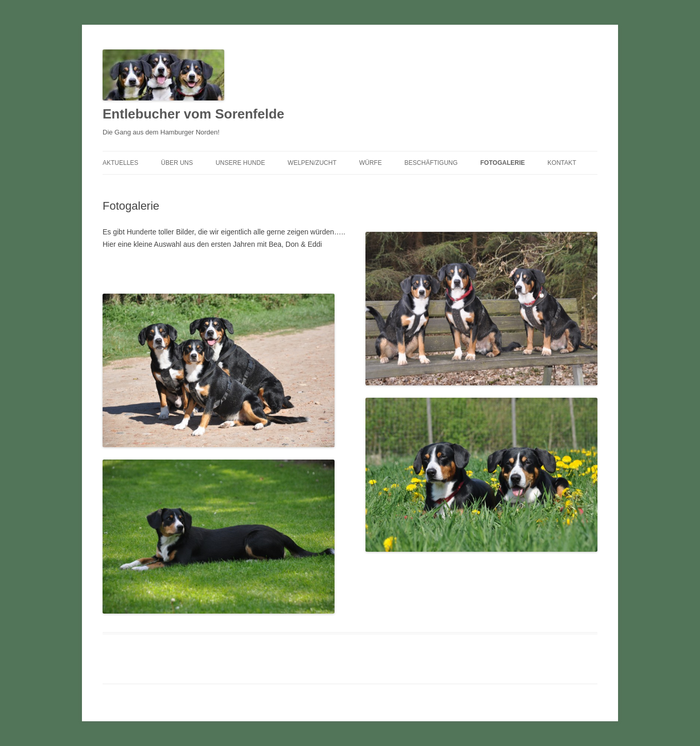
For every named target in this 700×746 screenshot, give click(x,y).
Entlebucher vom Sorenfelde (194, 114)
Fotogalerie (503, 163)
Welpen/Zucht (312, 163)
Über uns (177, 163)
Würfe (371, 163)
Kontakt (562, 163)
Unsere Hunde (240, 163)
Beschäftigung (431, 163)
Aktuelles (120, 163)
